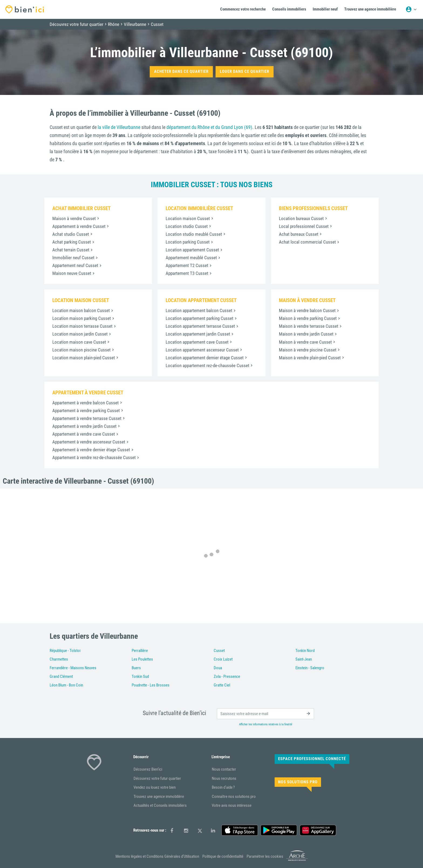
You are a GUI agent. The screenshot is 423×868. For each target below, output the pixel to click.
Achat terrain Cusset (71, 250)
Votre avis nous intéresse (232, 805)
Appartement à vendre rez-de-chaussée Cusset (94, 457)
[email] (265, 714)
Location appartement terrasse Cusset (200, 326)
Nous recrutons (224, 778)
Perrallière (140, 651)
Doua (218, 668)
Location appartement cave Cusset (197, 342)
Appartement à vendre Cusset (79, 226)
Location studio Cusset (187, 226)
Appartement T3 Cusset (187, 273)
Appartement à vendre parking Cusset (86, 411)
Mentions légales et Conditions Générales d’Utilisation (157, 856)
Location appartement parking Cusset (199, 318)
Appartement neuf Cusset (75, 265)
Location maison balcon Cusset (81, 310)
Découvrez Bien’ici (148, 769)
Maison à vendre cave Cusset (305, 342)
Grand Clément (61, 676)
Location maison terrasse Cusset (82, 326)
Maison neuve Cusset (72, 273)
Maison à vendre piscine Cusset (308, 350)
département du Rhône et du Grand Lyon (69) (209, 127)
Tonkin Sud (140, 676)
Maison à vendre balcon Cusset (307, 310)
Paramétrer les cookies (265, 856)
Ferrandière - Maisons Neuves (73, 668)
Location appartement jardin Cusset (198, 334)
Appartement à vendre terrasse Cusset (87, 418)
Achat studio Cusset (71, 234)
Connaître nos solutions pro (234, 797)
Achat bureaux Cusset (299, 234)
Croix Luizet (223, 659)
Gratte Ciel (222, 685)
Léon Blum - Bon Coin (66, 685)
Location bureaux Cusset (301, 218)
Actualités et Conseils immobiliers (160, 805)
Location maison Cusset (188, 218)
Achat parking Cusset (72, 242)
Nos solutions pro (298, 782)
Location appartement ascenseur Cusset (202, 350)
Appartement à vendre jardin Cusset (84, 426)
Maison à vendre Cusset (74, 218)
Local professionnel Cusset (304, 226)
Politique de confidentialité (223, 856)
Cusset (219, 651)
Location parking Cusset (188, 242)
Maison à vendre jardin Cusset (306, 334)
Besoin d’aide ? (223, 787)
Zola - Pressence (227, 676)
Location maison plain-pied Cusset (84, 358)
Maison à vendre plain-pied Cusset (310, 358)
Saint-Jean (304, 659)
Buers (136, 668)
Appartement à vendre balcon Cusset (86, 403)
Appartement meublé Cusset (191, 258)
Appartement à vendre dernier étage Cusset (91, 450)
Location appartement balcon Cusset (199, 310)
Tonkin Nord (305, 651)
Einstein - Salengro (310, 668)
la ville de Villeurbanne (119, 127)
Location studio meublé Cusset (194, 234)
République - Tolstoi (65, 651)
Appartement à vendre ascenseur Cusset (89, 442)
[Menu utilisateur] (411, 9)
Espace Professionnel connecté (312, 759)
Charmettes (59, 659)
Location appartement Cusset (192, 250)
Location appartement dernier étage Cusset (205, 358)
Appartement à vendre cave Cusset (84, 434)
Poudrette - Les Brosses (151, 685)
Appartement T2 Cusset (187, 265)
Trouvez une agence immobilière (159, 797)
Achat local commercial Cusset (307, 242)
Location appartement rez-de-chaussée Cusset (207, 365)
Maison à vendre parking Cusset (308, 318)
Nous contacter (224, 769)
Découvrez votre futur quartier (157, 778)
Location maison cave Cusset (79, 342)
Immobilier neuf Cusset (73, 258)
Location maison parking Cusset (82, 318)
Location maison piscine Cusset (81, 350)
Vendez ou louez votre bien (155, 787)
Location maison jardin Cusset (80, 334)
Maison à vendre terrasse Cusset (309, 326)
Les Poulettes (142, 659)
